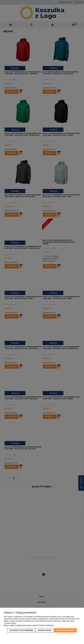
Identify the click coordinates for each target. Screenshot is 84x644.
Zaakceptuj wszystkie (65, 630)
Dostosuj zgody (45, 630)
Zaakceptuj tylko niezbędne (21, 630)
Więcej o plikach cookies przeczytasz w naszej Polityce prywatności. (29, 625)
